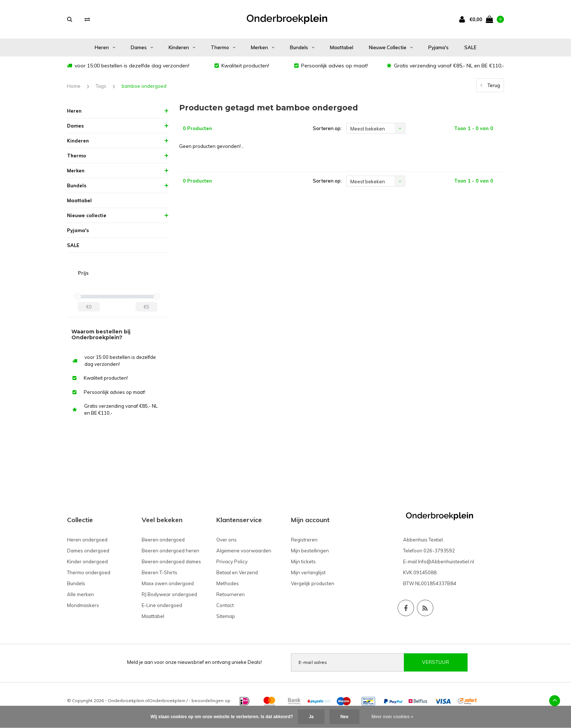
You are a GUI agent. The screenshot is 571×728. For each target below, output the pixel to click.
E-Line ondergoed (162, 605)
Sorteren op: (327, 128)
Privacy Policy (232, 561)
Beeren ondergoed (163, 540)
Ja (311, 717)
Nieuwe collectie (391, 47)
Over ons (227, 540)
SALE (470, 47)
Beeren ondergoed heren (170, 551)
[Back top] (555, 701)
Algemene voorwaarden (244, 551)
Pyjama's (438, 47)
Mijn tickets (303, 561)
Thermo (223, 47)
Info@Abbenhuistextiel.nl (446, 561)
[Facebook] (406, 608)
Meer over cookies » (392, 717)
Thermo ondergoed (89, 572)
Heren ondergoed (87, 540)
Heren (105, 47)
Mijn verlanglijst (308, 572)
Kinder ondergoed (87, 561)
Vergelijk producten (313, 583)
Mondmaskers (83, 605)
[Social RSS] (425, 608)
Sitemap (226, 616)
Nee (344, 717)
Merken (263, 47)
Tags (101, 86)
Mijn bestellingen (310, 551)
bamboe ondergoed (144, 86)
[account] (464, 19)
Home (74, 86)
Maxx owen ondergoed (168, 583)
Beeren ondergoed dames (171, 561)
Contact (225, 605)
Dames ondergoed (88, 551)
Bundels (302, 47)
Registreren (304, 540)
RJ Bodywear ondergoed (169, 594)
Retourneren (231, 594)
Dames (142, 47)
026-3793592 (439, 551)
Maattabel (342, 47)
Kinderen (182, 47)
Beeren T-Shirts (160, 572)
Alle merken (80, 594)
